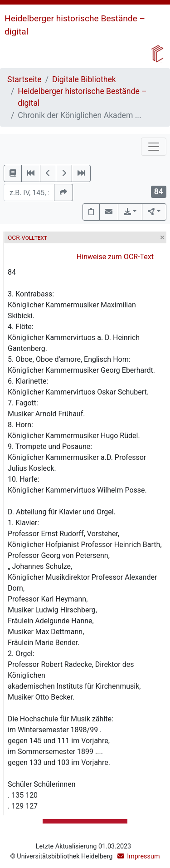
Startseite (24, 79)
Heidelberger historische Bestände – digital (82, 97)
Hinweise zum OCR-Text (115, 257)
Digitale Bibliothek (84, 79)
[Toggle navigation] (154, 147)
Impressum (143, 856)
